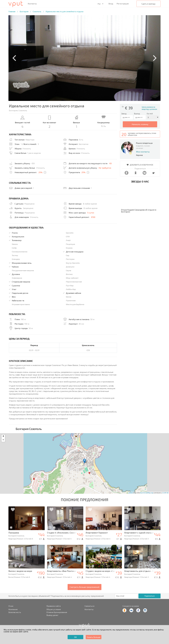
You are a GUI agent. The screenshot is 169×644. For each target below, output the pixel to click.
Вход (111, 4)
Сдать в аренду (148, 4)
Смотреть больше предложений (84, 587)
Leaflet (130, 493)
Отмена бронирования (57, 612)
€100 (93, 217)
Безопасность (15, 612)
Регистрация (123, 4)
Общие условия (54, 609)
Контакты (32, 4)
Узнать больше (94, 637)
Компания (13, 609)
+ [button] (3, 436)
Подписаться (149, 596)
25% (40, 172)
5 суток (91, 213)
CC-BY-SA (165, 493)
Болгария (24, 11)
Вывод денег (52, 615)
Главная (12, 11)
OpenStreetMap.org (147, 493)
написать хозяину (140, 124)
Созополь (37, 11)
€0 (111, 163)
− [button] (3, 440)
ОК (75, 637)
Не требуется (105, 168)
